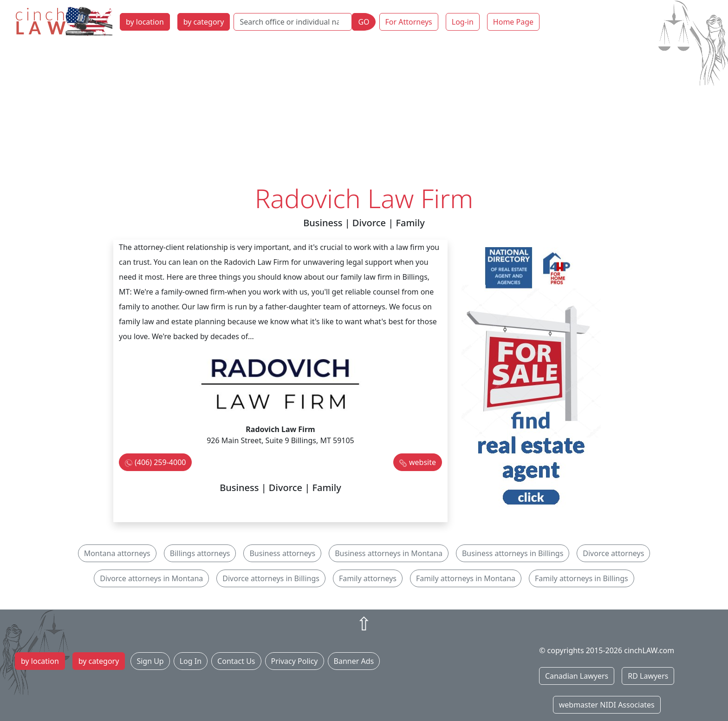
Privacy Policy (295, 661)
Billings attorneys (200, 553)
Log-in (463, 22)
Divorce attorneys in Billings (271, 578)
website (422, 462)
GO (364, 22)
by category (204, 22)
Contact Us (236, 661)
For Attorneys (409, 22)
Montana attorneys (117, 553)
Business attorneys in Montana (389, 553)
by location (145, 22)
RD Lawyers (648, 676)
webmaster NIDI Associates (607, 705)
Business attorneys (282, 553)
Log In (191, 661)
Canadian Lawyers (577, 676)
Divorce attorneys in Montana (151, 578)
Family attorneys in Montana (466, 578)
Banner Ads (354, 661)
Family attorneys (368, 578)
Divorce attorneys (613, 553)
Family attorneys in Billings (582, 578)
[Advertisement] (364, 113)
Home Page (513, 22)
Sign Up (150, 661)
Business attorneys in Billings (513, 553)
